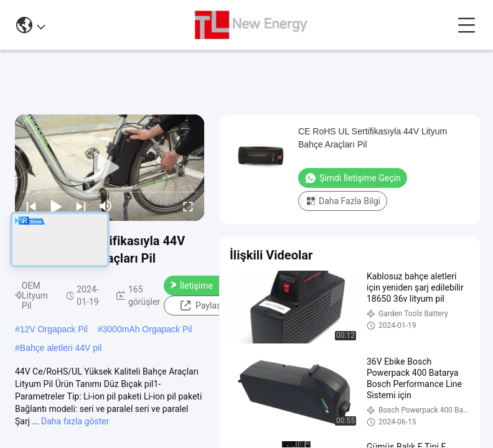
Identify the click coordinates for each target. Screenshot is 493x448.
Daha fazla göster (75, 421)
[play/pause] (56, 206)
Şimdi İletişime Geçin (191, 286)
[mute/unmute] (106, 206)
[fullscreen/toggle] (188, 206)
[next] (81, 206)
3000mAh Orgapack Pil (148, 329)
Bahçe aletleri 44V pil (61, 348)
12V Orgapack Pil (54, 329)
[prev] (31, 206)
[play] (110, 168)
